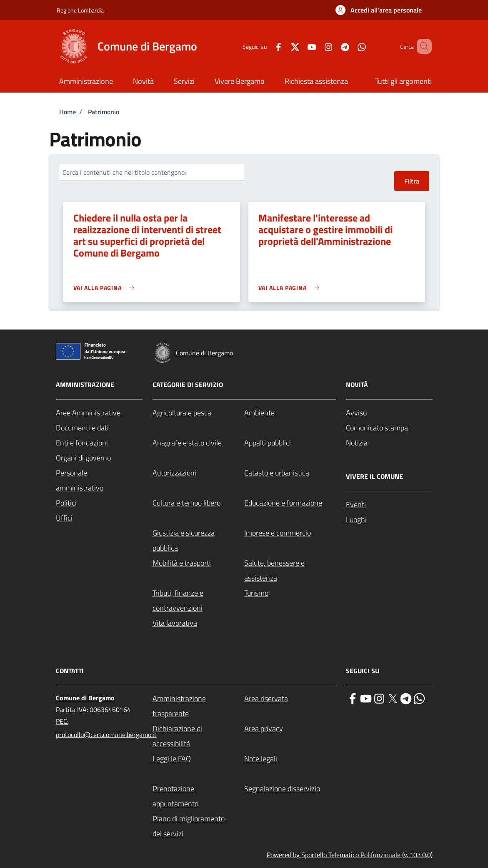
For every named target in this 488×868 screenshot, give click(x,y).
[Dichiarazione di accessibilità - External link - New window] (198, 736)
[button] (379, 10)
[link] (106, 288)
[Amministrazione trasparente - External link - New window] (198, 706)
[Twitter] (283, 46)
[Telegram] (333, 46)
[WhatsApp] (350, 46)
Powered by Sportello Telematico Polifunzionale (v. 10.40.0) (350, 855)
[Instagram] (316, 46)
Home (68, 112)
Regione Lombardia (80, 10)
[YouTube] (300, 46)
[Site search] (422, 46)
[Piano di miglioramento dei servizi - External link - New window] (198, 826)
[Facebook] (266, 46)
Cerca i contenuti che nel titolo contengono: (124, 172)
